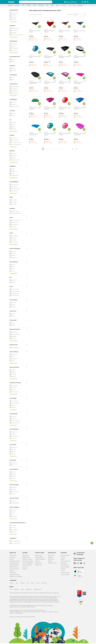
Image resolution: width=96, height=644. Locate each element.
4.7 (85, 56)
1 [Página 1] (43, 149)
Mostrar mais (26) (14, 38)
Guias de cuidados (65, 575)
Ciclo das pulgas (64, 566)
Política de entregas (27, 560)
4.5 (56, 81)
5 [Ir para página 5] (58, 149)
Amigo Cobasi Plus (40, 558)
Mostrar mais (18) (13, 178)
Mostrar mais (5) (13, 96)
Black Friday (64, 564)
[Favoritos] (85, 2)
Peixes (38, 584)
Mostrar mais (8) (13, 535)
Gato (17, 584)
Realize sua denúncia (14, 575)
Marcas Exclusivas (65, 556)
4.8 (56, 56)
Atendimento (80, 6)
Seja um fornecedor (14, 569)
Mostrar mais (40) (14, 341)
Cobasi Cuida (38, 564)
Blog (74, 6)
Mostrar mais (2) (13, 147)
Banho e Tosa (51, 556)
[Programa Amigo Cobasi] (82, 2)
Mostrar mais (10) (13, 395)
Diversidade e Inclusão (15, 562)
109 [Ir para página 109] (73, 149)
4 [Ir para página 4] (54, 149)
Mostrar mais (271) (14, 245)
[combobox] (38, 2)
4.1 (70, 81)
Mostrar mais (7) (13, 457)
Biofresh (63, 560)
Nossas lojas (12, 558)
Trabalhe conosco (14, 567)
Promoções (64, 6)
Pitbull (22, 590)
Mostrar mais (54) (14, 379)
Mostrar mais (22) (14, 132)
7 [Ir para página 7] (65, 149)
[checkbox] (10, 13)
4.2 (41, 56)
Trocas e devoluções (27, 566)
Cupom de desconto (66, 562)
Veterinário (50, 558)
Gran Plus (63, 569)
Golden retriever (38, 590)
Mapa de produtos (31, 617)
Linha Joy (63, 558)
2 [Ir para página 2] (47, 149)
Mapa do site (13, 617)
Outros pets (44, 584)
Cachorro (12, 584)
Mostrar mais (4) (13, 22)
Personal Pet (51, 560)
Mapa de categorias (21, 617)
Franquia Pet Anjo (52, 564)
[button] (53, 2)
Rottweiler (16, 590)
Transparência (13, 573)
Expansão (12, 571)
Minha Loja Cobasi (65, 573)
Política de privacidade (28, 562)
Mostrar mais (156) (14, 53)
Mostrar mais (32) (14, 274)
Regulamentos (26, 558)
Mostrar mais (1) (13, 441)
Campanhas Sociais (14, 564)
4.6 (41, 133)
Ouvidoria (25, 569)
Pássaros (22, 584)
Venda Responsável (14, 566)
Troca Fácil (25, 567)
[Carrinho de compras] (88, 2)
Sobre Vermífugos (65, 567)
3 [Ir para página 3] (50, 149)
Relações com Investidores (16, 577)
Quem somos (13, 556)
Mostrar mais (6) (13, 194)
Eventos (12, 560)
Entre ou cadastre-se (72, 2)
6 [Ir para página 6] (62, 149)
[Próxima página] (76, 149)
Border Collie (29, 590)
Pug (11, 590)
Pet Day (63, 571)
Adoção (50, 562)
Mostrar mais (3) (13, 481)
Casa (28, 584)
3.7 (41, 107)
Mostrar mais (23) (14, 230)
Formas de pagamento (28, 564)
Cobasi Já (37, 562)
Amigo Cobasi (38, 556)
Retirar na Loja (39, 566)
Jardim (32, 584)
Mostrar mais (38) (14, 163)
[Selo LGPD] (81, 606)
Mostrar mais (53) (14, 364)
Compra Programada (40, 560)
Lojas (70, 6)
